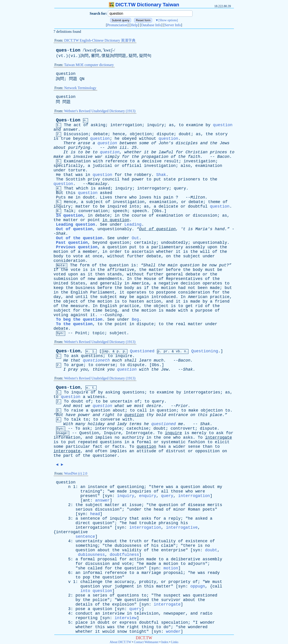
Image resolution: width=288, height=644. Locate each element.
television (146, 613)
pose (80, 595)
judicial (102, 166)
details (84, 604)
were (200, 491)
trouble (148, 523)
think (99, 369)
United (61, 283)
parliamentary (167, 247)
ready (214, 573)
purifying (79, 148)
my (220, 487)
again (143, 297)
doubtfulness (124, 555)
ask (75, 356)
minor (179, 509)
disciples (187, 143)
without (148, 139)
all (165, 491)
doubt (185, 134)
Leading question (75, 225)
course (139, 215)
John (112, 148)
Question (89, 433)
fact (97, 447)
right (109, 415)
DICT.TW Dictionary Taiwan (144, 5)
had (126, 179)
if (146, 288)
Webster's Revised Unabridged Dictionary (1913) (100, 111)
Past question (72, 243)
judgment (124, 586)
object (71, 301)
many (80, 424)
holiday (96, 424)
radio (206, 613)
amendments (110, 279)
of (86, 125)
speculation (175, 623)
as (171, 125)
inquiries (140, 491)
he (117, 139)
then (100, 274)
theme (214, 202)
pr (166, 352)
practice (220, 297)
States (78, 283)
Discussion (76, 134)
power (138, 179)
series (100, 595)
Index (165, 642)
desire (154, 406)
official (132, 166)
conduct (84, 613)
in (88, 175)
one (167, 438)
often (101, 451)
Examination (77, 161)
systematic (173, 442)
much (117, 360)
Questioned (142, 351)
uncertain (121, 401)
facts (118, 447)
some (144, 143)
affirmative (121, 270)
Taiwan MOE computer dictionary (89, 65)
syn (108, 496)
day (57, 297)
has (162, 447)
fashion (197, 442)
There (69, 143)
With (68, 424)
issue (135, 505)
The (67, 125)
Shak (161, 175)
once (97, 256)
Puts (61, 197)
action (154, 301)
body (58, 256)
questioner (105, 456)
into (134, 206)
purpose (204, 310)
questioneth (96, 360)
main (173, 265)
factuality (164, 541)
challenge (91, 582)
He (58, 175)
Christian (196, 152)
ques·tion (68, 50)
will (205, 252)
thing (148, 627)
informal (93, 573)
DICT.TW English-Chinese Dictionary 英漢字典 (100, 40)
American (198, 297)
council (111, 179)
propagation (155, 157)
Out (135, 238)
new (91, 279)
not (192, 288)
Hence (70, 202)
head (158, 509)
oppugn (198, 586)
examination (209, 166)
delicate (168, 206)
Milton (198, 197)
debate (101, 134)
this (71, 193)
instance (98, 487)
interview (113, 613)
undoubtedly (175, 243)
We (207, 582)
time (97, 310)
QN (82, 79)
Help (134, 25)
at (88, 256)
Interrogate (139, 433)
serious (84, 509)
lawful (166, 152)
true (66, 139)
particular (78, 447)
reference (116, 161)
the (209, 134)
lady (122, 424)
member (90, 252)
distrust (176, 451)
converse (105, 365)
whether (133, 152)
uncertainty (89, 541)
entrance (178, 415)
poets (209, 509)
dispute (165, 134)
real (181, 324)
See (104, 225)
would (109, 632)
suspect (172, 595)
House (150, 279)
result (171, 161)
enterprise (173, 550)
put (157, 179)
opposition (207, 451)
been (203, 288)
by (208, 125)
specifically (68, 166)
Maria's (204, 229)
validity (132, 550)
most (78, 406)
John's (166, 143)
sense (194, 447)
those (177, 491)
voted (60, 274)
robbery (143, 175)
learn (145, 360)
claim (167, 546)
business (85, 288)
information (67, 438)
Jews (225, 143)
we (88, 406)
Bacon (223, 157)
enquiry (148, 496)
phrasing (168, 523)
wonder (208, 623)
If (56, 270)
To (66, 356)
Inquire (112, 433)
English (79, 292)
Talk (69, 211)
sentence (90, 519)
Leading (133, 225)
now (213, 265)
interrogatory (153, 188)
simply (112, 157)
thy (150, 415)
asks (188, 438)
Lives (106, 197)
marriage (151, 573)
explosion (123, 604)
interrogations (93, 528)
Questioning (205, 351)
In (129, 279)
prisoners (189, 179)
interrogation (126, 125)
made (215, 288)
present (89, 496)
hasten (137, 301)
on (169, 256)
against (79, 315)
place (82, 623)
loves (145, 197)
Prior (182, 406)
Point (81, 333)
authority (133, 438)
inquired (117, 206)
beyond (80, 139)
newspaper (175, 613)
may (123, 297)
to (181, 125)
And (67, 406)
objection (141, 134)
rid (199, 306)
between (128, 143)
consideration (69, 261)
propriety (179, 582)
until (82, 297)
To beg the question (79, 320)
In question (69, 215)
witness (96, 397)
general (175, 274)
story (221, 134)
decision (190, 283)
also (185, 166)
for (179, 152)
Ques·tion (68, 120)
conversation (93, 211)
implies (104, 438)
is (56, 139)
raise (77, 410)
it (146, 152)
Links (175, 642)
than (208, 447)
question (66, 74)
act (77, 125)
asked (104, 188)
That (69, 188)
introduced (164, 297)
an (68, 157)
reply (174, 519)
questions (92, 356)
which (82, 188)
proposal (107, 559)
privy (94, 179)
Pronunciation (117, 25)
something (87, 546)
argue (77, 365)
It (66, 152)
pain (168, 197)
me (71, 197)
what (120, 406)
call (142, 410)
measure (79, 306)
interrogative (182, 528)
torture (77, 170)
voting (61, 315)
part (68, 456)
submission (66, 279)
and (57, 130)
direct (83, 523)
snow (122, 632)
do (166, 627)
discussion (205, 215)
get (189, 306)
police (100, 600)
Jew (165, 369)
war (99, 157)
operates (212, 283)
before (173, 270)
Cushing (113, 315)
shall (131, 360)
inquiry (155, 125)
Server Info (173, 25)
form (84, 265)
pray (73, 369)
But (60, 193)
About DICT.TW (120, 642)
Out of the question (79, 238)
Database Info (151, 25)
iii (123, 148)
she (82, 568)
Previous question (77, 247)
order (116, 252)
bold (161, 415)
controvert (183, 429)
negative (168, 283)
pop (86, 577)
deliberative (186, 559)
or (117, 166)
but (228, 288)
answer (71, 130)
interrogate (108, 429)
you (84, 369)
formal (144, 442)
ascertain (143, 252)
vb (178, 352)
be (88, 152)
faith (194, 157)
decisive (152, 161)
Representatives (184, 279)
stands (115, 274)
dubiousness (128, 546)
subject (94, 202)
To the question (74, 324)
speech (120, 211)
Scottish (76, 179)
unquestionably (115, 229)
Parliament (102, 292)
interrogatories (202, 392)
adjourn (197, 564)
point (94, 220)
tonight (138, 632)
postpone (166, 292)
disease (197, 505)
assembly (195, 247)
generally (111, 283)
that (68, 175)
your (107, 586)
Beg (135, 320)
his (157, 197)
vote (78, 256)
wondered (198, 627)
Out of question (74, 229)
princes (219, 152)
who (133, 197)
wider (179, 447)
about (60, 148)
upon (212, 247)
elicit (222, 442)
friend (222, 301)
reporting (87, 618)
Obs (158, 211)
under (60, 170)
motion (61, 252)
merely (199, 433)
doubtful (198, 206)
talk (76, 419)
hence (119, 134)
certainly (145, 243)
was (79, 175)
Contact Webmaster (146, 642)
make (58, 157)
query (180, 188)
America (140, 283)
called (95, 568)
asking (98, 125)
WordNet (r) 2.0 (76, 473)
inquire (124, 356)
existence (196, 541)
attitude (146, 451)
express (128, 623)
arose (84, 143)
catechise (137, 429)
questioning (130, 487)
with (98, 161)
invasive (83, 157)
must (210, 270)
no (117, 438)
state (170, 179)
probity (148, 582)
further (136, 256)
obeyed (129, 139)
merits (215, 505)
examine (195, 125)
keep (58, 288)
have (71, 415)
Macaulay (98, 184)
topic (98, 333)
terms (135, 424)
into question (96, 591)
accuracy (124, 582)
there (121, 197)
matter (83, 206)
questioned (164, 424)
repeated (88, 442)
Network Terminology (80, 88)
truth (135, 541)
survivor (171, 600)
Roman (194, 509)
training (90, 491)
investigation (200, 161)
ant (86, 500)
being (111, 310)
